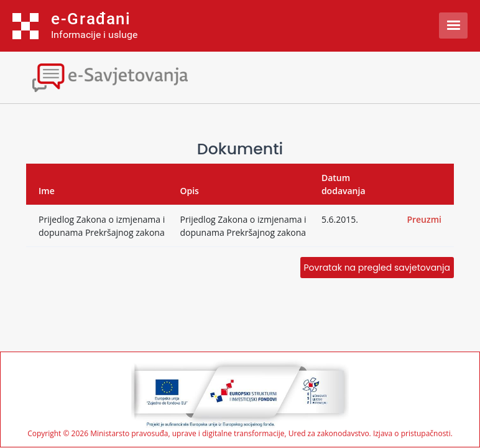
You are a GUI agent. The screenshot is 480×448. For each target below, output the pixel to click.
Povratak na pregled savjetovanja (377, 268)
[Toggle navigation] (109, 76)
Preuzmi (424, 219)
